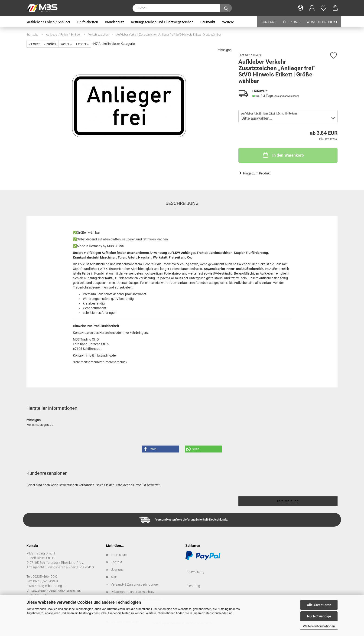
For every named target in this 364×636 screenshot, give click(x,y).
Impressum (119, 555)
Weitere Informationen (319, 626)
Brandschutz (114, 22)
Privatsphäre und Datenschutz (133, 592)
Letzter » (82, 44)
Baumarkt (208, 22)
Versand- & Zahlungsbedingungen (135, 584)
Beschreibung (182, 203)
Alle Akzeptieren (319, 605)
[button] (300, 8)
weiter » (66, 44)
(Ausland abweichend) (286, 96)
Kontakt (268, 22)
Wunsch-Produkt (322, 22)
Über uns (291, 22)
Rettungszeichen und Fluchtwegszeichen (162, 22)
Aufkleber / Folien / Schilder (49, 22)
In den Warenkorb (283, 155)
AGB (114, 577)
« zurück (50, 44)
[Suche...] (226, 8)
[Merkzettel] (324, 8)
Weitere (228, 22)
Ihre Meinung (288, 501)
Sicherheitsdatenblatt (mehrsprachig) (100, 362)
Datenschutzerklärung (218, 613)
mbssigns (224, 50)
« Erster (34, 44)
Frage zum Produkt (257, 173)
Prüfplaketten (88, 22)
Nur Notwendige (319, 616)
